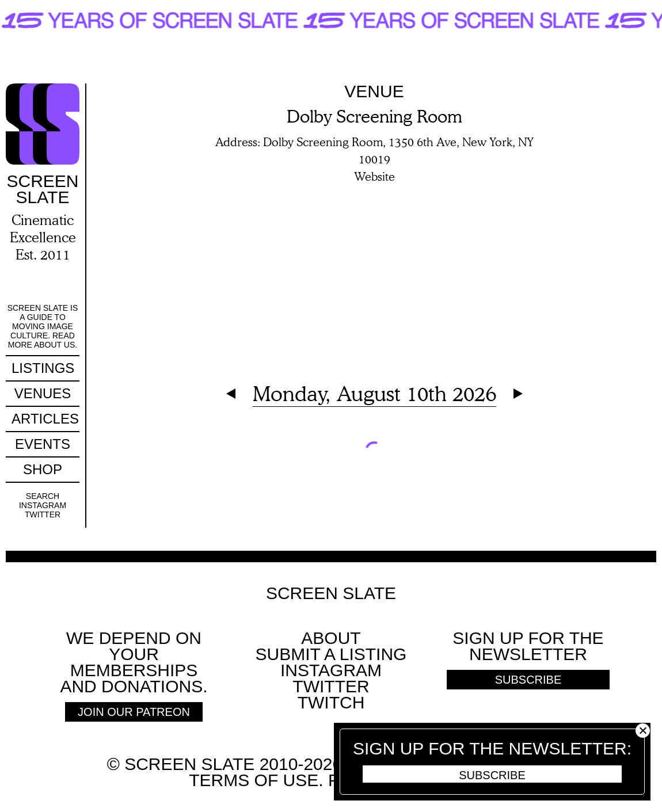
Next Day (518, 394)
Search (43, 496)
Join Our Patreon (134, 712)
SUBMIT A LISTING (331, 654)
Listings (43, 368)
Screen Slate (331, 593)
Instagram (43, 505)
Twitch (331, 702)
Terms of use (254, 780)
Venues (43, 393)
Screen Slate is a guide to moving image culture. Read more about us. (43, 326)
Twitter (43, 514)
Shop (43, 469)
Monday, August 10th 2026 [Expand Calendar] (374, 393)
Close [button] (643, 731)
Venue (374, 91)
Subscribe (492, 775)
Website (374, 176)
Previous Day (231, 394)
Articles (45, 419)
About (331, 638)
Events (43, 444)
